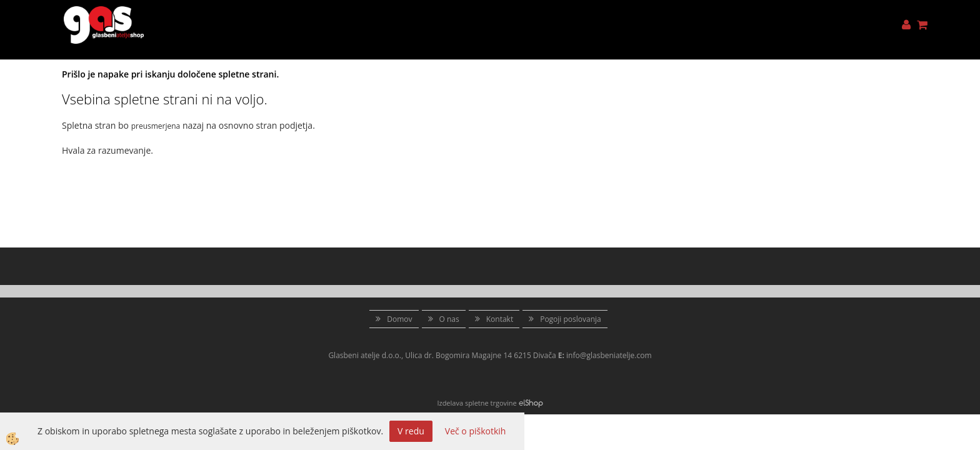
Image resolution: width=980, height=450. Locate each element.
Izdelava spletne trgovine (477, 403)
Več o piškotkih (476, 431)
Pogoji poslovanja (571, 319)
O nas (449, 319)
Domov (399, 319)
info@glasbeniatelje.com (609, 355)
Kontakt (500, 319)
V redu (411, 431)
